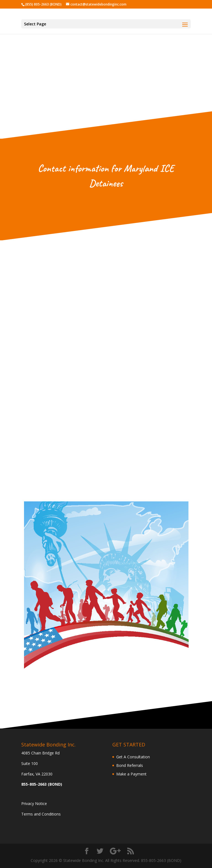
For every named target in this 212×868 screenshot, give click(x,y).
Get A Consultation (133, 757)
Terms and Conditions (41, 814)
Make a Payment (131, 774)
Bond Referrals (130, 765)
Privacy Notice (34, 803)
